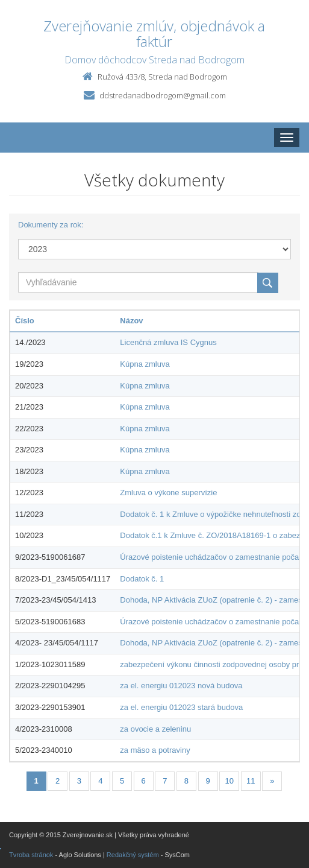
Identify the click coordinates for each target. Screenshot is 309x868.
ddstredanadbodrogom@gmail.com (163, 95)
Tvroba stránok (31, 855)
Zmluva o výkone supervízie (168, 493)
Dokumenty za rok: (51, 225)
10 (229, 781)
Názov (131, 321)
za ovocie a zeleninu (155, 729)
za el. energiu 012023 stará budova (181, 707)
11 (251, 781)
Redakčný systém (133, 855)
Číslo (25, 321)
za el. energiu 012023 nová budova (181, 686)
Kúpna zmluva (145, 364)
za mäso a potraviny (155, 750)
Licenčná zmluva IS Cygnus (168, 342)
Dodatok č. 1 (142, 579)
